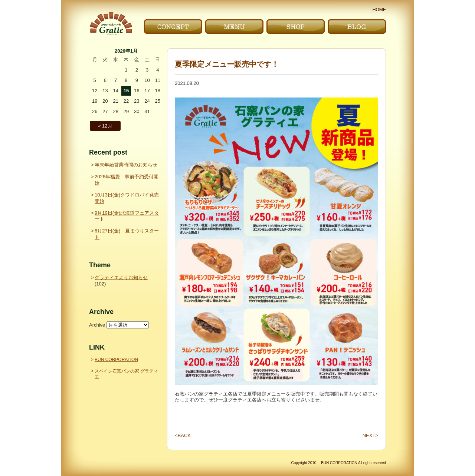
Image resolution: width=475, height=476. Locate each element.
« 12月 (105, 126)
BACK (183, 436)
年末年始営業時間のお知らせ (126, 165)
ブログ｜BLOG (357, 27)
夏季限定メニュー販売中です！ (227, 64)
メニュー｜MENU (234, 27)
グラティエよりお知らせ (121, 277)
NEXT (370, 436)
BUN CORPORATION (116, 360)
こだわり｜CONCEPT (173, 27)
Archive (97, 325)
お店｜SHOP (296, 27)
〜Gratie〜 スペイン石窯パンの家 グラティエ (111, 24)
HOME (379, 10)
